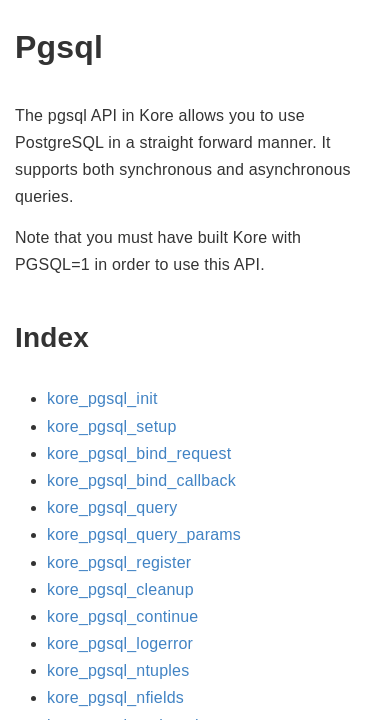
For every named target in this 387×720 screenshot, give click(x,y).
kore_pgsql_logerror (120, 643)
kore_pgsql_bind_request (139, 453)
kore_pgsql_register (119, 562)
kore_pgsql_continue (122, 616)
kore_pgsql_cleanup (120, 589)
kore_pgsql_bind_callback (141, 480)
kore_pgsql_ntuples (118, 670)
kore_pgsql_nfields (115, 697)
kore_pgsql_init (102, 398)
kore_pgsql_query (112, 507)
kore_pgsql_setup (112, 426)
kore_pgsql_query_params (144, 534)
